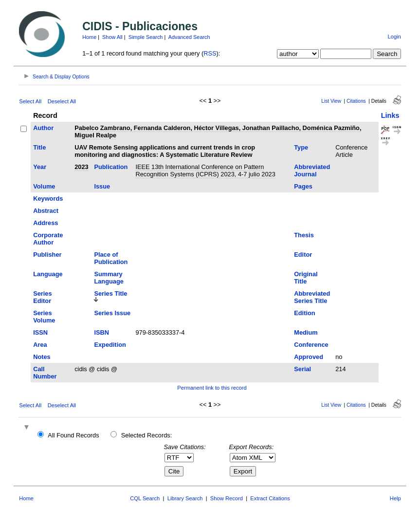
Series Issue (112, 313)
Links (390, 115)
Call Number (45, 373)
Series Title (110, 293)
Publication (111, 167)
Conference (311, 345)
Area (40, 345)
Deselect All (62, 101)
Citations (356, 101)
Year (40, 167)
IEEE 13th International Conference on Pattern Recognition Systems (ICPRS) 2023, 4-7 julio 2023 (205, 170)
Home (89, 37)
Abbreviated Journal (312, 170)
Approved (309, 357)
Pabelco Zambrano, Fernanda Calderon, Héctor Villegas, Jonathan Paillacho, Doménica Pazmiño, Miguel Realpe (218, 132)
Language (48, 274)
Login (394, 37)
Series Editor (42, 297)
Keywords (48, 198)
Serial (302, 369)
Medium (306, 332)
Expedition (110, 345)
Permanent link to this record (212, 388)
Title (39, 147)
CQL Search (145, 498)
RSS (210, 53)
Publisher (47, 255)
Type (301, 147)
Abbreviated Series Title (312, 297)
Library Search (185, 498)
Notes (42, 357)
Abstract (46, 211)
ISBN (101, 332)
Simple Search (146, 37)
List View (331, 101)
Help (395, 498)
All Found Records (73, 435)
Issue (102, 186)
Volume (44, 186)
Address (46, 223)
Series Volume (44, 317)
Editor (303, 255)
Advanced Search (189, 37)
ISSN (40, 332)
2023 (81, 167)
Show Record (227, 498)
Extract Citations (270, 498)
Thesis (304, 235)
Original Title (306, 278)
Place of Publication (111, 258)
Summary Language (109, 278)
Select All (30, 101)
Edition (304, 313)
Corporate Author (48, 239)
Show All (112, 37)
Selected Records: (147, 435)
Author (43, 128)
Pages (303, 186)
